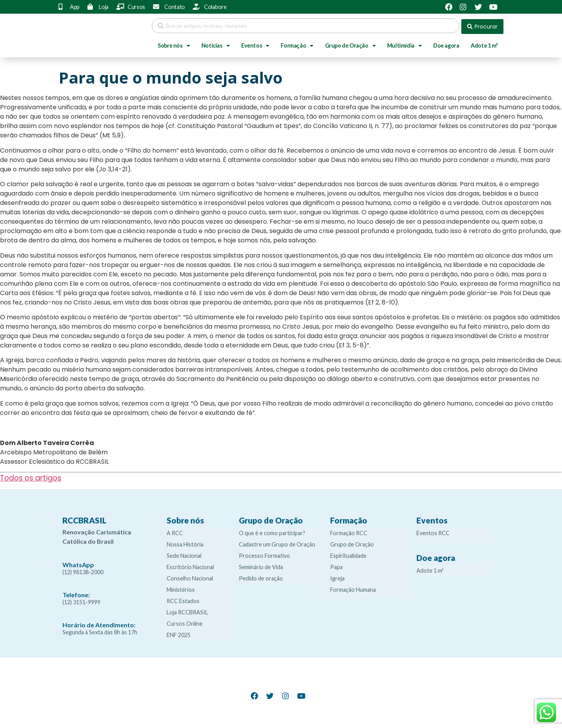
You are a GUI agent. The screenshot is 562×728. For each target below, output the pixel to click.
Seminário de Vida (261, 565)
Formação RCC (349, 531)
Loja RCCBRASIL (187, 611)
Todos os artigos (31, 476)
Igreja (337, 577)
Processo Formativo (264, 554)
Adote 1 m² (484, 44)
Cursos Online (185, 622)
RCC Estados (183, 599)
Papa (336, 565)
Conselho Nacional (190, 577)
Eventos (255, 44)
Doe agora (446, 44)
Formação (297, 44)
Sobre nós (174, 44)
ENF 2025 (179, 633)
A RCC (175, 531)
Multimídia (405, 44)
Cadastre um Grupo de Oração (277, 543)
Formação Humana (353, 588)
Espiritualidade (348, 554)
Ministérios (181, 588)
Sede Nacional (184, 554)
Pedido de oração (261, 577)
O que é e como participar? (272, 531)
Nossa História (185, 543)
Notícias (215, 44)
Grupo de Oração (350, 44)
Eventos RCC (433, 531)
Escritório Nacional (190, 565)
